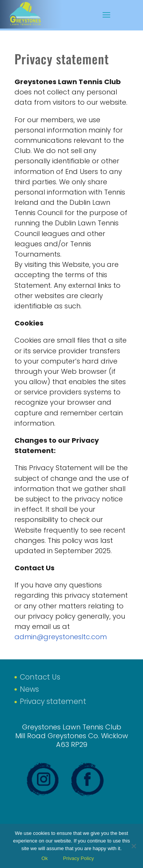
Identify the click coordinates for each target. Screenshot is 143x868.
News (29, 689)
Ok (45, 858)
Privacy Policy (78, 858)
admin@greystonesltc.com (61, 637)
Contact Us (40, 677)
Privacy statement (53, 701)
